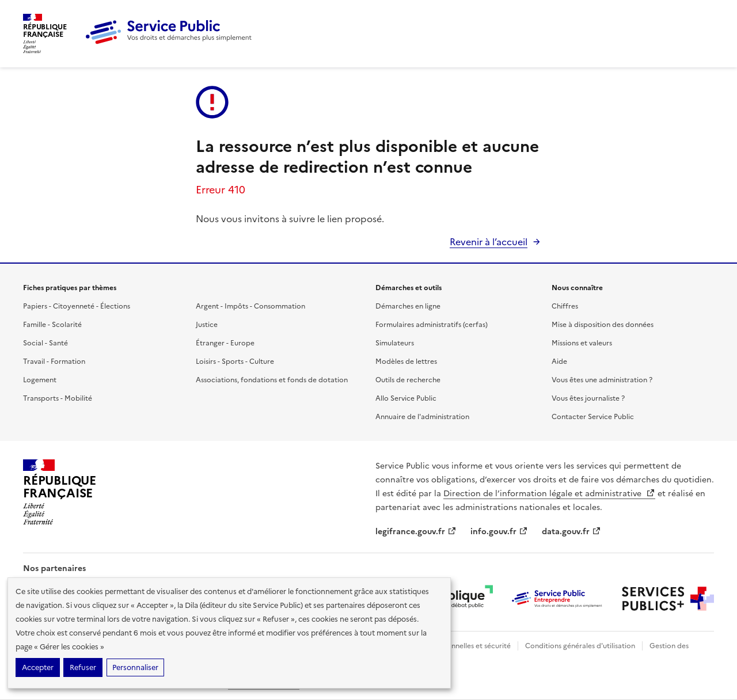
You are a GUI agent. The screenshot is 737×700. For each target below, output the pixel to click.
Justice (207, 325)
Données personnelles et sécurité (456, 646)
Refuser (83, 667)
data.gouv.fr (571, 532)
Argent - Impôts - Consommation (250, 306)
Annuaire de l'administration (422, 417)
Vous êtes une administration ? (602, 380)
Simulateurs (395, 343)
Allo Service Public (406, 398)
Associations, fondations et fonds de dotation (272, 380)
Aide (559, 362)
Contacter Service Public (593, 417)
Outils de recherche (408, 380)
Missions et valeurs (582, 343)
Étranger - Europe (225, 343)
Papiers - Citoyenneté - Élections (77, 306)
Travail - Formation (54, 362)
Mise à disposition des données (603, 325)
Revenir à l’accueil (489, 242)
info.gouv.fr (499, 532)
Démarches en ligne (408, 306)
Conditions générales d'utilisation (580, 646)
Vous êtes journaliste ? (588, 398)
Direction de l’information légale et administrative (549, 494)
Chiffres (565, 306)
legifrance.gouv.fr (416, 532)
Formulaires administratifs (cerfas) (432, 325)
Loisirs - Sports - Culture (235, 362)
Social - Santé (45, 343)
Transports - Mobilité (58, 398)
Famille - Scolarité (52, 325)
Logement (40, 380)
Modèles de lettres (406, 362)
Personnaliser (135, 667)
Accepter (38, 667)
